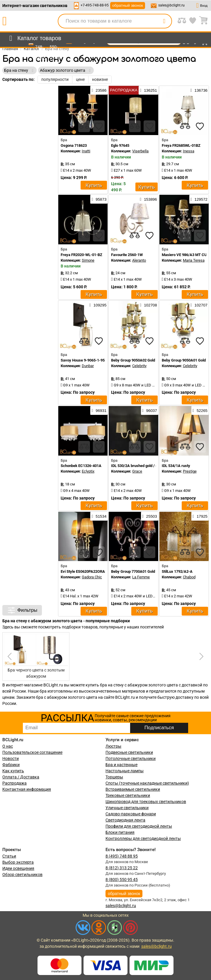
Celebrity (139, 366)
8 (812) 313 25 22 (122, 868)
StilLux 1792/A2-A (177, 571)
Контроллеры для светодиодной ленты (143, 838)
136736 (199, 90)
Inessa (189, 151)
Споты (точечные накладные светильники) (147, 783)
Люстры (113, 746)
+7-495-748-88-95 (95, 5)
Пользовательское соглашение (32, 752)
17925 (200, 516)
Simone (88, 260)
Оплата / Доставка (21, 777)
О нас (8, 746)
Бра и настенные (121, 765)
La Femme (141, 577)
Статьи (9, 856)
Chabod (189, 577)
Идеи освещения (18, 868)
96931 (99, 410)
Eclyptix (88, 471)
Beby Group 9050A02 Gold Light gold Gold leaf (149, 360)
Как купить (13, 771)
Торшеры (114, 777)
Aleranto (139, 260)
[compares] (84, 126)
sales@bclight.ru (171, 5)
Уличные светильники (127, 808)
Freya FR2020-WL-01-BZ (81, 255)
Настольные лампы (125, 771)
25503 (150, 516)
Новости (11, 759)
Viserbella (140, 151)
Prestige (190, 471)
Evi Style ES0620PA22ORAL (84, 571)
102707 (199, 305)
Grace (137, 471)
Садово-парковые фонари (131, 814)
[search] (164, 21)
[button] (200, 657)
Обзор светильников (22, 875)
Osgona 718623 (74, 145)
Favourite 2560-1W (127, 255)
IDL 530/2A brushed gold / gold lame (141, 466)
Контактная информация (27, 789)
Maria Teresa (194, 260)
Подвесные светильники (129, 752)
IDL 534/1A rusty (176, 466)
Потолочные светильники (131, 759)
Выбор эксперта (18, 862)
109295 (98, 305)
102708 (148, 305)
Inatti (86, 151)
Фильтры (22, 610)
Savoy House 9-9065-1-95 (83, 360)
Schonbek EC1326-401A (81, 466)
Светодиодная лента (125, 820)
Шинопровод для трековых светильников (146, 802)
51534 (99, 516)
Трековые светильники (128, 795)
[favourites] (99, 126)
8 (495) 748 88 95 (122, 856)
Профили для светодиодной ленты (139, 826)
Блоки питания (120, 832)
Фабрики (11, 765)
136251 (148, 90)
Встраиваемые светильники (133, 789)
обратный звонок (128, 5)
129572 (199, 199)
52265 (200, 410)
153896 (148, 199)
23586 (99, 90)
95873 (99, 199)
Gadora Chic (92, 577)
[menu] (34, 38)
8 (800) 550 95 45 (122, 880)
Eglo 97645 (120, 145)
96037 (150, 410)
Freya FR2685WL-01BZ (181, 145)
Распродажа (15, 783)
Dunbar (88, 366)
